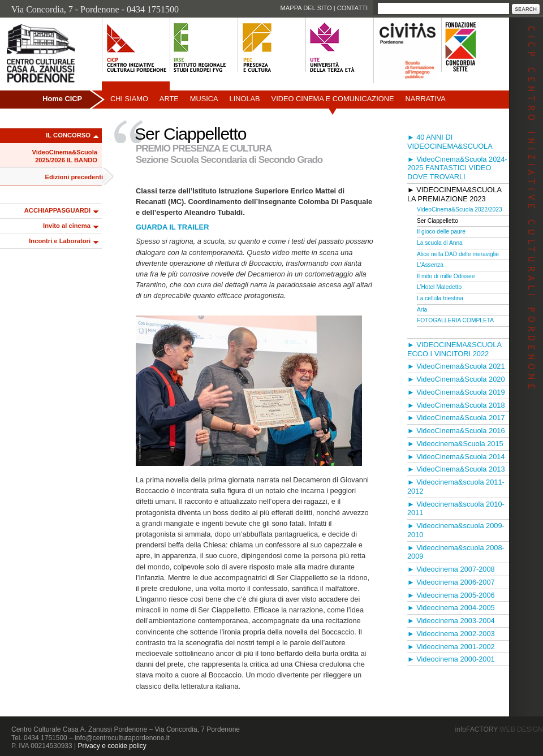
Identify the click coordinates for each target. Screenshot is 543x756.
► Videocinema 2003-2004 (451, 621)
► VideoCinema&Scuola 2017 (456, 418)
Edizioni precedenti (74, 177)
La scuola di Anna (440, 243)
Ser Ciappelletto (438, 221)
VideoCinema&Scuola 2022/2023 (460, 209)
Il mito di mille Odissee (446, 276)
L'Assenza (430, 265)
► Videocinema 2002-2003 (451, 634)
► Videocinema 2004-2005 (451, 608)
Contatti (352, 8)
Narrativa (425, 99)
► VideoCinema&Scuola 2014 (456, 457)
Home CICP (62, 99)
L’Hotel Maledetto (439, 287)
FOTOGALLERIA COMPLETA (455, 320)
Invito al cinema (67, 226)
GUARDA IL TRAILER (172, 227)
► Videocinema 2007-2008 (451, 569)
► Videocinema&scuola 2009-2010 (456, 530)
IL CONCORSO (68, 135)
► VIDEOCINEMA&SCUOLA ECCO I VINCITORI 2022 (454, 349)
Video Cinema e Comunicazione (333, 99)
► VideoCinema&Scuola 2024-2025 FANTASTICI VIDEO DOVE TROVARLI (457, 168)
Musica (204, 99)
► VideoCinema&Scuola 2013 (456, 469)
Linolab (245, 99)
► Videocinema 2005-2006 (451, 595)
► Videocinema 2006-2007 (451, 582)
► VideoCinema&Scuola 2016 (456, 431)
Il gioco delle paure (441, 232)
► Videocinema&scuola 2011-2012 (456, 487)
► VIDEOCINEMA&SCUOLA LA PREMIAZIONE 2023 (454, 194)
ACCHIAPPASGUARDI (57, 210)
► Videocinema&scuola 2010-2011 (456, 509)
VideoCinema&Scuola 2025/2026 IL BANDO (65, 156)
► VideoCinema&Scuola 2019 (456, 392)
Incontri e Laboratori (60, 241)
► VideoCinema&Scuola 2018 (456, 405)
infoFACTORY (499, 729)
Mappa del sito (306, 8)
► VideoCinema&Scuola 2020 (456, 379)
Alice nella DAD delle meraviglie (458, 254)
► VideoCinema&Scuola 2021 (456, 366)
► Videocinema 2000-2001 (451, 659)
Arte (169, 99)
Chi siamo (129, 99)
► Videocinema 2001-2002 (451, 647)
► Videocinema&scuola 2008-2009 (456, 552)
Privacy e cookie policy (112, 746)
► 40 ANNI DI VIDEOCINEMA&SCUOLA (450, 142)
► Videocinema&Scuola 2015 (455, 444)
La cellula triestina (440, 298)
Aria (422, 310)
